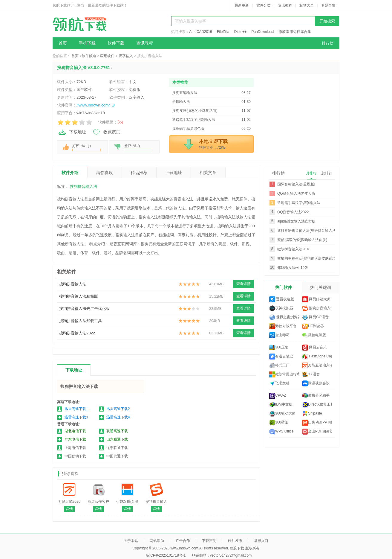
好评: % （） (86, 148)
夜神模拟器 (281, 308)
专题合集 (328, 5)
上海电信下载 (75, 448)
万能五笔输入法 (317, 365)
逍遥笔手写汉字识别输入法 (299, 203)
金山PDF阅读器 (317, 432)
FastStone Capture (317, 357)
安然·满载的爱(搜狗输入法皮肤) (302, 240)
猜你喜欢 (105, 173)
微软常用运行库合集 (295, 32)
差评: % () (138, 148)
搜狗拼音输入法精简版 (79, 296)
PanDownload (262, 32)
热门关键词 (321, 287)
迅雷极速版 (282, 299)
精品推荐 (139, 173)
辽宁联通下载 (117, 448)
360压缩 (279, 348)
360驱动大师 (282, 414)
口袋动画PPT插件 (317, 423)
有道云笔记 (281, 357)
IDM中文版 (281, 405)
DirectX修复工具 (317, 405)
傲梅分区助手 (316, 396)
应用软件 (107, 56)
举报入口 (261, 541)
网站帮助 (157, 541)
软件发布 (235, 541)
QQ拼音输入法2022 (293, 212)
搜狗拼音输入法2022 (77, 333)
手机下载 (87, 43)
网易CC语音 (315, 317)
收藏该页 (106, 132)
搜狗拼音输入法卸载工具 (81, 321)
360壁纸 (279, 423)
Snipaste (312, 414)
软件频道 (89, 56)
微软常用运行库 (284, 374)
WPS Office (281, 432)
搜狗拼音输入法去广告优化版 (84, 309)
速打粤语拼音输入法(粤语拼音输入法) (307, 231)
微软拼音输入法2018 (294, 249)
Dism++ (240, 32)
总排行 (327, 173)
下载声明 (209, 541)
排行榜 (328, 43)
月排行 (311, 173)
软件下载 (116, 43)
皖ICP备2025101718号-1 (166, 555)
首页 (63, 43)
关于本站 (131, 541)
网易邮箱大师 (316, 299)
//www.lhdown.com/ (93, 105)
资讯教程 (285, 5)
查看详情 (244, 284)
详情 (69, 509)
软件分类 (264, 5)
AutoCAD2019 (201, 32)
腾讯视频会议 (316, 383)
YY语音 (311, 374)
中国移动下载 (75, 456)
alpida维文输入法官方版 (296, 221)
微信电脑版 (314, 335)
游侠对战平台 (283, 326)
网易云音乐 (314, 348)
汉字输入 (126, 56)
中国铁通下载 (117, 456)
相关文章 (208, 173)
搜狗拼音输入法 (84, 186)
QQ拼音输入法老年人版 (296, 194)
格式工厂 (279, 365)
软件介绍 (70, 173)
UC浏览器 (313, 326)
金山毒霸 (279, 335)
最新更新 (242, 5)
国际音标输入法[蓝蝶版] (296, 184)
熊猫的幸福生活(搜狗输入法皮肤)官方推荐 (311, 258)
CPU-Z (278, 396)
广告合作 (183, 541)
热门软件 (284, 287)
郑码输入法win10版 (293, 268)
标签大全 (307, 5)
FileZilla (223, 32)
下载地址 (72, 132)
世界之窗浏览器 (284, 317)
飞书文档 (279, 383)
